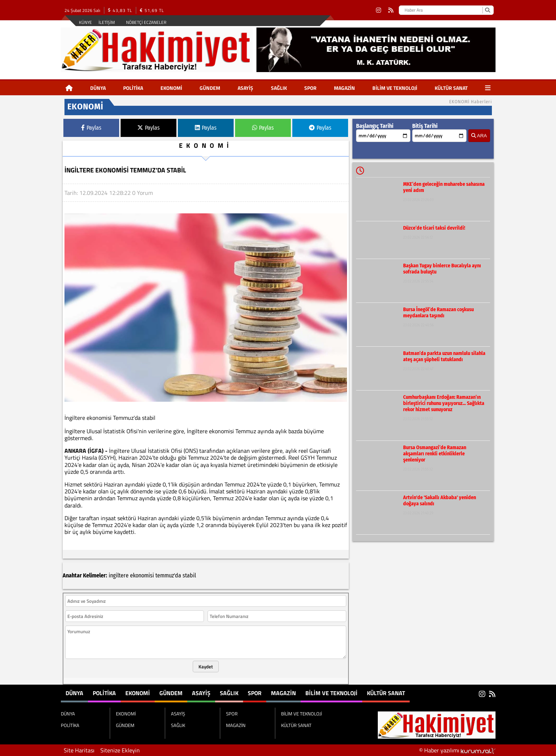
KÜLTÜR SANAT (451, 88)
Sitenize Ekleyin (120, 750)
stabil (189, 575)
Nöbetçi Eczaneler (146, 22)
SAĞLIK (279, 88)
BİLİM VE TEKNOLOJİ (395, 88)
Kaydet (206, 667)
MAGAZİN (344, 88)
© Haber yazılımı (457, 750)
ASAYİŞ (245, 88)
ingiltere (119, 575)
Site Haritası (79, 750)
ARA (479, 136)
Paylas (91, 128)
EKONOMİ (171, 88)
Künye (85, 22)
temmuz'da (168, 575)
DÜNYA (98, 88)
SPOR (310, 88)
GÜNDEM (210, 88)
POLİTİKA (133, 88)
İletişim (107, 22)
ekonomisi (142, 575)
